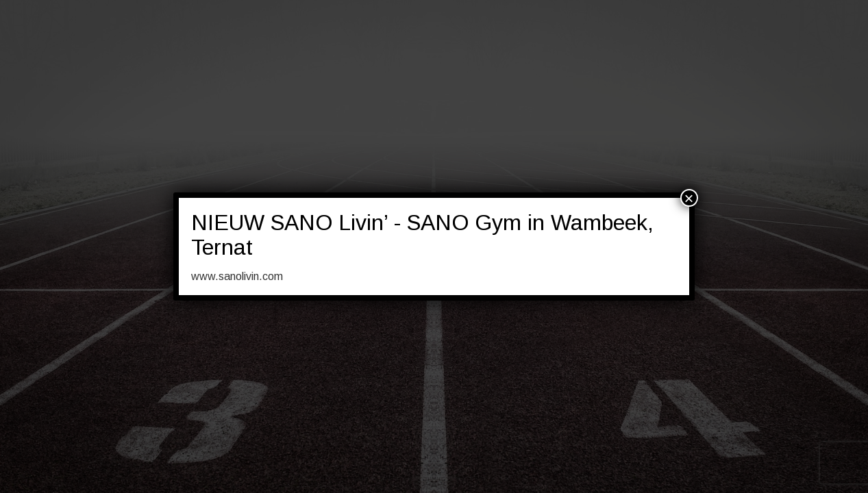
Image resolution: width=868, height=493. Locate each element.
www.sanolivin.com (237, 276)
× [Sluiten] (689, 198)
